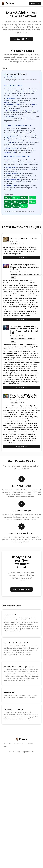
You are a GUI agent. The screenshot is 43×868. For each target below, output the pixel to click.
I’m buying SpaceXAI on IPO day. (24, 238)
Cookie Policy (30, 743)
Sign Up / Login (35, 3)
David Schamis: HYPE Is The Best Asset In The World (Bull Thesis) (24, 396)
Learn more (31, 211)
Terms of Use (18, 743)
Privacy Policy (6, 743)
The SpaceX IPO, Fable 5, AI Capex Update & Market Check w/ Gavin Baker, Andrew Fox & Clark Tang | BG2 (24, 330)
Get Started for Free (22, 39)
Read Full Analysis (21, 257)
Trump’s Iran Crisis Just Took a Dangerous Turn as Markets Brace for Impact (25, 267)
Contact (4, 746)
